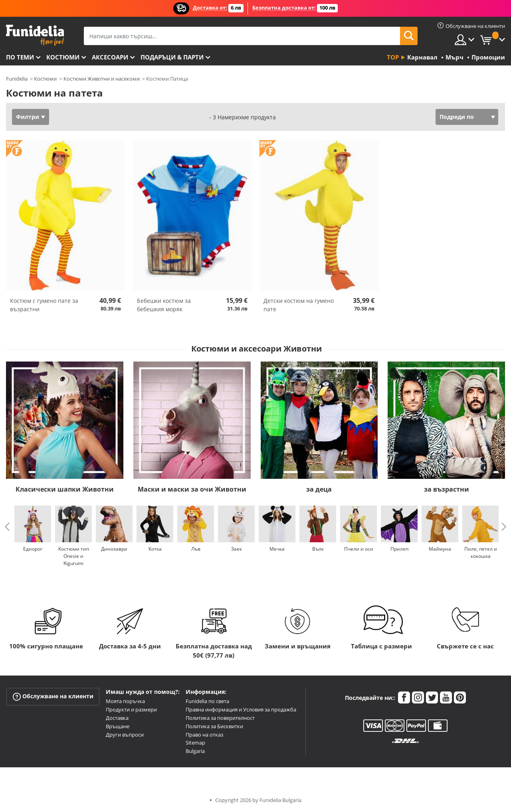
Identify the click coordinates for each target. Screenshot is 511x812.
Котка (155, 549)
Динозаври (114, 549)
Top (393, 57)
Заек (237, 549)
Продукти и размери (131, 709)
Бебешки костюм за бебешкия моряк (164, 305)
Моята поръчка (125, 701)
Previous (7, 527)
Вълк (318, 549)
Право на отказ (204, 735)
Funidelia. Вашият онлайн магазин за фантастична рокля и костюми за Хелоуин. (35, 35)
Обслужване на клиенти (53, 696)
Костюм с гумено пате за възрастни (44, 305)
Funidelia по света (207, 701)
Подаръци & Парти (172, 57)
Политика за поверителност (220, 718)
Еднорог (33, 549)
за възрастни (447, 489)
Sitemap (195, 743)
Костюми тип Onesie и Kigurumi (74, 556)
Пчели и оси (359, 549)
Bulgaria (195, 751)
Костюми (63, 57)
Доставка (117, 718)
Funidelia (17, 79)
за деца (319, 489)
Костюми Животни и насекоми (102, 79)
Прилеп (399, 549)
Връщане (118, 726)
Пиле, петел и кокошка (481, 552)
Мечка (277, 549)
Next (504, 527)
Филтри (28, 117)
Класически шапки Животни (65, 489)
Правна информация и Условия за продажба (241, 709)
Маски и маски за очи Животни (192, 489)
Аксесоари (110, 57)
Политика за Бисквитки (214, 726)
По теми (20, 57)
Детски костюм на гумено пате (299, 305)
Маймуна (440, 549)
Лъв (196, 549)
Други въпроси (125, 735)
